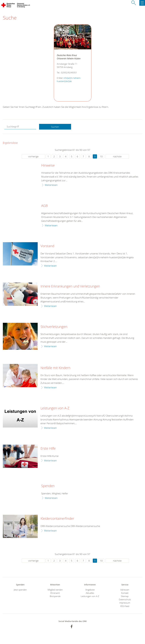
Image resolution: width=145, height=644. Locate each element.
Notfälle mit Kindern (55, 368)
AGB (44, 206)
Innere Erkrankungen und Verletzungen (70, 286)
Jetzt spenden (20, 590)
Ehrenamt (55, 593)
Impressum (125, 603)
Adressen (125, 590)
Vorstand (47, 246)
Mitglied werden (55, 590)
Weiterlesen (51, 185)
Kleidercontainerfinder (57, 519)
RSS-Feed (125, 606)
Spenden (48, 486)
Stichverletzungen (54, 327)
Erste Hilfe (48, 448)
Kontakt (125, 593)
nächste (117, 156)
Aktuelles (90, 593)
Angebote (90, 590)
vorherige (33, 156)
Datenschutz (125, 600)
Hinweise (48, 165)
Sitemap (125, 596)
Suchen (55, 127)
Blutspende (55, 596)
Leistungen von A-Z (55, 408)
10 (101, 156)
